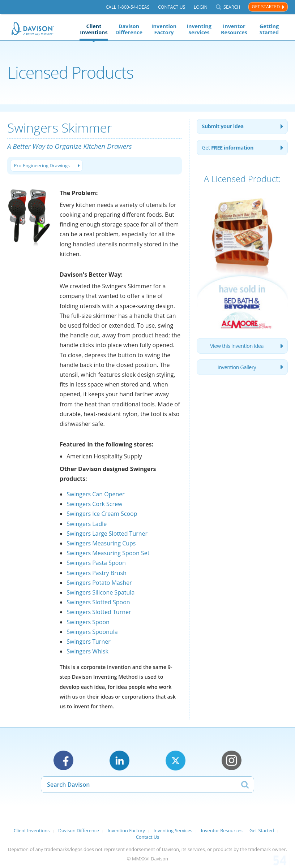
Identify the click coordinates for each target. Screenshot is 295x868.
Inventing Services (199, 29)
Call (127, 7)
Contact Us (172, 7)
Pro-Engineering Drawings (42, 165)
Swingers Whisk (87, 651)
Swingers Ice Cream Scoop (102, 514)
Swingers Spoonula (92, 632)
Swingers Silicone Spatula (101, 592)
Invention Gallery (237, 367)
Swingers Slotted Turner (99, 612)
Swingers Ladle (87, 524)
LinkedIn (119, 761)
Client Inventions (94, 29)
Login (201, 7)
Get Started (266, 7)
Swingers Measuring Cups (101, 543)
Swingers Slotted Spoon (98, 602)
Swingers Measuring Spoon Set (108, 553)
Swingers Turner (89, 642)
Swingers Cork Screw (94, 504)
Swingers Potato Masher (99, 583)
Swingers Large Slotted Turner (107, 534)
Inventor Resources (234, 29)
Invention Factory (164, 29)
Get (228, 148)
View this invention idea (237, 346)
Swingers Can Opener (96, 494)
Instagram (232, 761)
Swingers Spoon (88, 622)
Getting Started (269, 29)
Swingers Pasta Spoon (96, 563)
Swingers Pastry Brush (97, 573)
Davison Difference (129, 29)
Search (232, 7)
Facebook (63, 761)
